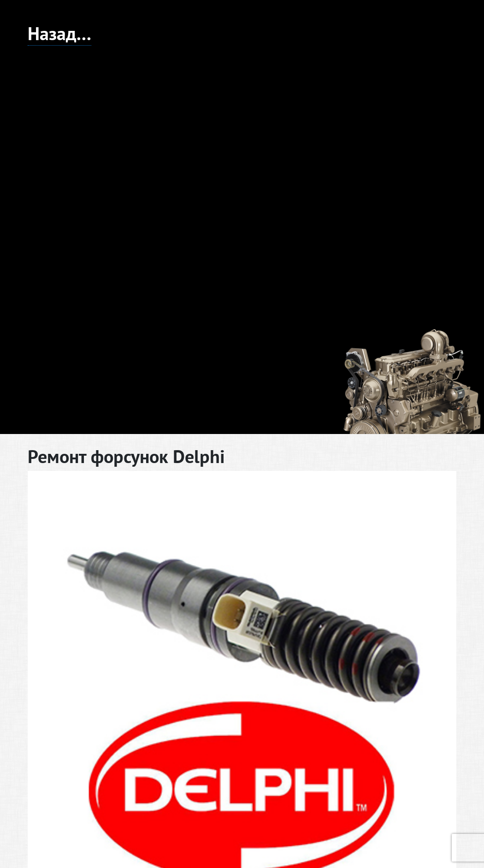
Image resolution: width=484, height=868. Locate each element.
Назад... (59, 33)
